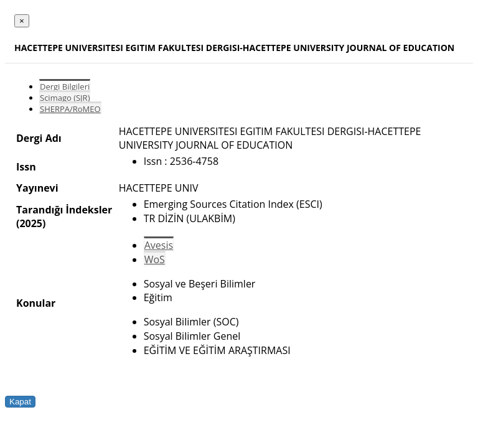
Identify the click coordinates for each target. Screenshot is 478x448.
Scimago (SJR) (65, 98)
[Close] (22, 21)
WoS (155, 259)
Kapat (20, 402)
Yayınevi (37, 188)
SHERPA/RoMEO (70, 109)
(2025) (31, 223)
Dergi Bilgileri (65, 86)
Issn (26, 167)
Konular (36, 303)
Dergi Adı (39, 138)
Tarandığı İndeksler (64, 210)
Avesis (159, 245)
